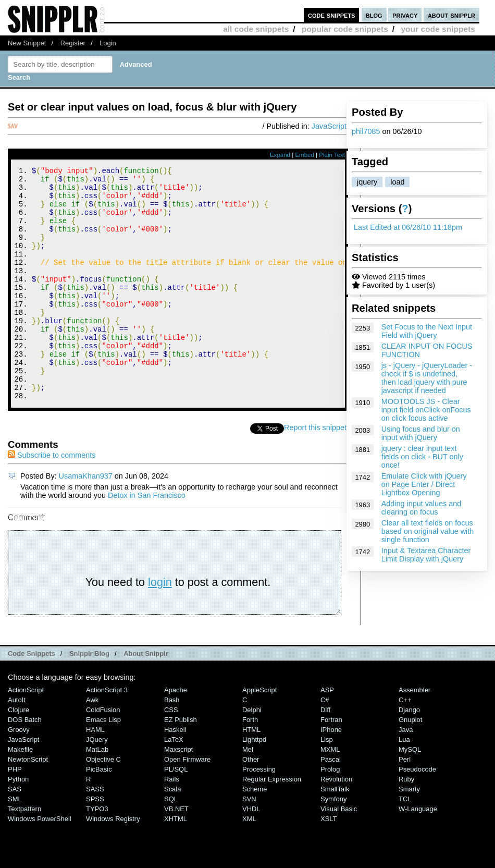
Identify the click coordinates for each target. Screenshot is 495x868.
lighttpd (254, 783)
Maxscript (178, 793)
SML (15, 843)
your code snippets (438, 29)
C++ (405, 744)
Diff (325, 754)
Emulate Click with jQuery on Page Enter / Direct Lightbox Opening (424, 484)
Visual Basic (339, 853)
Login (108, 43)
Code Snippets (32, 697)
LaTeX (174, 783)
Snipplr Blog (89, 697)
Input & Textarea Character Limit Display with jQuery (426, 555)
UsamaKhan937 (86, 520)
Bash (172, 744)
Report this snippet (315, 471)
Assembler (414, 734)
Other (251, 803)
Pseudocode (417, 813)
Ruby (406, 823)
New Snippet (27, 43)
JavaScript (329, 126)
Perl (405, 803)
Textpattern (24, 853)
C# (325, 744)
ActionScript (26, 734)
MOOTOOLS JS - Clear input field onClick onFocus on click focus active (426, 410)
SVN (249, 843)
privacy (405, 15)
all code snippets (256, 29)
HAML (95, 773)
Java (406, 773)
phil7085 (366, 131)
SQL (171, 843)
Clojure (18, 754)
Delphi (252, 754)
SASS (95, 833)
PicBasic (99, 813)
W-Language (418, 853)
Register (73, 43)
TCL (405, 843)
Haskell (175, 773)
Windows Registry (113, 863)
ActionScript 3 (107, 734)
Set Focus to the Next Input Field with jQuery (427, 331)
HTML (251, 773)
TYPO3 (97, 853)
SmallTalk (335, 833)
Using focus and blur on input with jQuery (421, 433)
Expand (280, 155)
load (397, 182)
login (160, 626)
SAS (15, 833)
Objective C (103, 803)
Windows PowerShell (40, 863)
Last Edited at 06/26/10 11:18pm (408, 227)
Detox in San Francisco (147, 539)
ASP (327, 734)
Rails (172, 823)
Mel (248, 793)
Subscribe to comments (52, 499)
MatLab (97, 793)
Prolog (330, 813)
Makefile (20, 793)
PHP (15, 813)
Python (18, 823)
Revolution (336, 823)
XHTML (176, 863)
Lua (404, 783)
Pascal (331, 803)
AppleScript (259, 734)
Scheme (255, 833)
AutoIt (17, 744)
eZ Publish (181, 763)
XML (249, 863)
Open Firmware (187, 803)
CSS (171, 754)
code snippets (332, 15)
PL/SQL (176, 813)
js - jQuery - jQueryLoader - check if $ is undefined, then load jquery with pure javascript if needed (427, 378)
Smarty (409, 833)
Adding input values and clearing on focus (422, 508)
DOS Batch (25, 763)
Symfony (333, 843)
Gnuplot (410, 763)
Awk (92, 744)
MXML (330, 793)
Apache (176, 734)
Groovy (19, 773)
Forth (250, 763)
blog (374, 15)
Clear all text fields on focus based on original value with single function (428, 531)
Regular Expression (272, 823)
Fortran (331, 763)
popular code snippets (345, 29)
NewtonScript (28, 803)
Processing (259, 813)
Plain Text (332, 155)
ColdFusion (103, 754)
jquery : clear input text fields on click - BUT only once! (422, 457)
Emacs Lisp (103, 763)
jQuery (97, 783)
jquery (367, 182)
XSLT (329, 863)
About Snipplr (146, 697)
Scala (172, 833)
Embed (305, 155)
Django (409, 754)
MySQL (410, 793)
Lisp (327, 783)
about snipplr (451, 15)
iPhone (331, 773)
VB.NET (176, 853)
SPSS (95, 843)
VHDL (251, 853)
